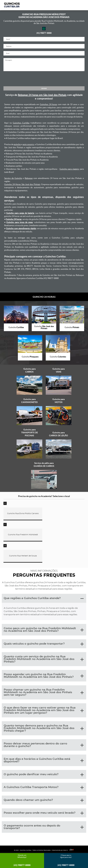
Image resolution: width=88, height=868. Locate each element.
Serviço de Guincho (13, 178)
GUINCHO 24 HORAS (44, 297)
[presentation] (44, 79)
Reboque (29, 178)
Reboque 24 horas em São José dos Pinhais (42, 95)
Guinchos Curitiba (21, 123)
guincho (17, 144)
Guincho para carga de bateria (20, 213)
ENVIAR (44, 88)
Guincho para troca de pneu (19, 222)
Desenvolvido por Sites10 (63, 850)
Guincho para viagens (69, 169)
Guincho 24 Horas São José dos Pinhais (22, 184)
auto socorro (28, 144)
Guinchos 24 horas (48, 104)
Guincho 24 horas (14, 219)
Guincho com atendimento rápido (21, 228)
